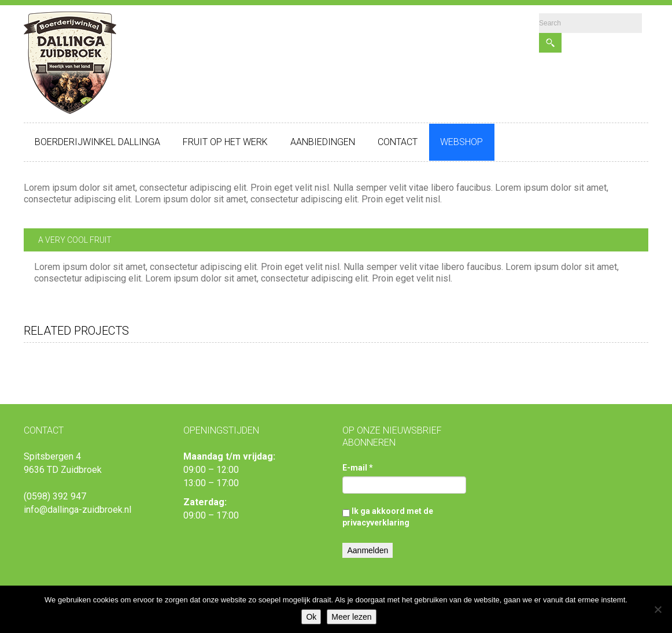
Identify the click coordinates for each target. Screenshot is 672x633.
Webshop (461, 142)
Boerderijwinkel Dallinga (97, 142)
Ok (311, 617)
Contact (398, 142)
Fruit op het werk (225, 142)
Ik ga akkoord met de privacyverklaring (388, 517)
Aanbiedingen (323, 142)
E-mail (358, 468)
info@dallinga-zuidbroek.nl (77, 510)
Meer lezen (351, 617)
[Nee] (658, 609)
